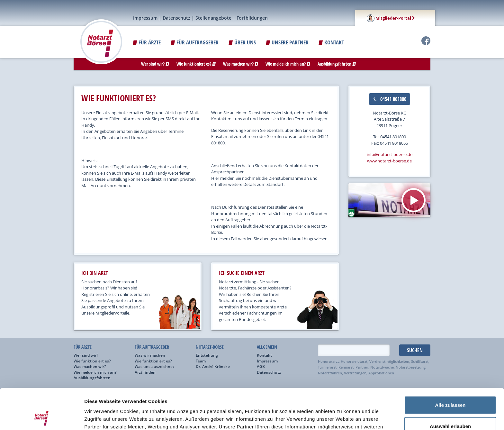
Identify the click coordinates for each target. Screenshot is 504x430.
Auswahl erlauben (450, 388)
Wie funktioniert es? (196, 64)
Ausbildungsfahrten (337, 64)
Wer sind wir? (155, 64)
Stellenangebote (213, 18)
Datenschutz (176, 18)
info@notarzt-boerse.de (390, 154)
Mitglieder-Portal (391, 18)
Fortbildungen (252, 18)
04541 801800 (390, 99)
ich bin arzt (95, 273)
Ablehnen (450, 409)
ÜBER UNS (242, 42)
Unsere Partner (287, 42)
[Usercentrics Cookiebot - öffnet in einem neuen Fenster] (42, 417)
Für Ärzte (147, 42)
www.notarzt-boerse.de (389, 161)
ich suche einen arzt (242, 273)
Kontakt (331, 42)
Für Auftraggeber (195, 42)
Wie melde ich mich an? (288, 64)
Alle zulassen (450, 367)
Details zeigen (342, 417)
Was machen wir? (241, 64)
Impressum (145, 18)
